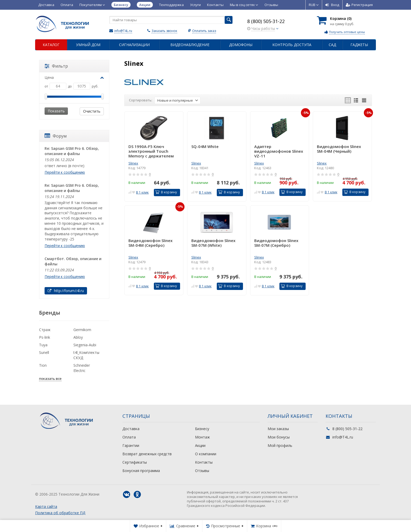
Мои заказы (278, 429)
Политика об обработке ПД (60, 513)
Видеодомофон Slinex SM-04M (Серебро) (150, 243)
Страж (45, 330)
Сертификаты (135, 462)
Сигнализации (134, 45)
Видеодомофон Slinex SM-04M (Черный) (339, 149)
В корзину (166, 192)
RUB (314, 5)
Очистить (92, 111)
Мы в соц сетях (244, 5)
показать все (50, 379)
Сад (332, 45)
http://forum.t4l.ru (66, 291)
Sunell (44, 352)
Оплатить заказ (204, 31)
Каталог (51, 45)
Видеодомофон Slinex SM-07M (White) (213, 243)
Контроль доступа (292, 45)
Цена (74, 77)
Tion (43, 365)
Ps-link (45, 337)
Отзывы (271, 5)
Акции (200, 445)
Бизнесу (202, 429)
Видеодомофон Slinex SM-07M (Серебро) (276, 243)
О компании (206, 454)
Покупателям (92, 5)
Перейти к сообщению (65, 172)
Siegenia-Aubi (85, 345)
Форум (56, 136)
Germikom (82, 330)
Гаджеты (359, 45)
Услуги (195, 5)
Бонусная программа (141, 471)
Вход (332, 5)
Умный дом (88, 45)
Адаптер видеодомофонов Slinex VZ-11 (279, 151)
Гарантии (131, 445)
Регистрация (359, 5)
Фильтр (56, 66)
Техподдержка (171, 5)
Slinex (133, 163)
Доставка (46, 5)
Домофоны (241, 45)
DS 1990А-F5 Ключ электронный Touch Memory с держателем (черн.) (151, 151)
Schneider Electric (82, 368)
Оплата (67, 5)
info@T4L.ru (123, 31)
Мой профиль (280, 445)
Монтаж (202, 437)
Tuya (43, 345)
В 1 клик (142, 192)
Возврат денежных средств (147, 454)
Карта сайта (46, 506)
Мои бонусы (279, 437)
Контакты (215, 5)
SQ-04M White (205, 147)
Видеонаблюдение (190, 45)
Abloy (78, 337)
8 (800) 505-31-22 (266, 21)
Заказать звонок (164, 31)
